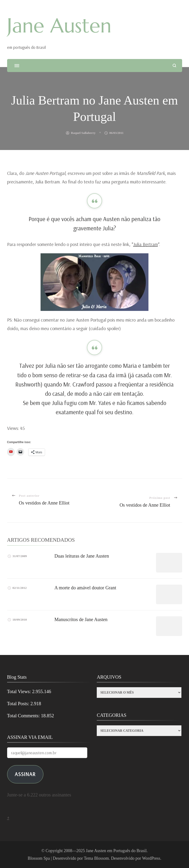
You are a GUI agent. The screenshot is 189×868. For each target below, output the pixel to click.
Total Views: (20, 691)
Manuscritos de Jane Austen (81, 619)
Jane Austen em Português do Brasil (116, 851)
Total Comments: (24, 716)
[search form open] (174, 66)
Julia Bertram (146, 244)
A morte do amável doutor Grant (85, 588)
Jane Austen (59, 26)
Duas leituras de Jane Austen (82, 556)
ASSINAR (25, 774)
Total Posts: (19, 704)
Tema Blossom (97, 858)
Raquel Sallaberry (83, 133)
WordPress (151, 858)
